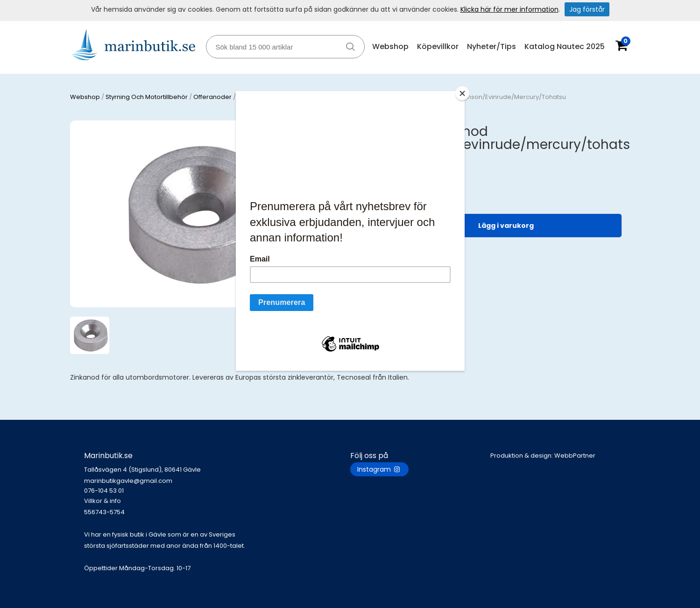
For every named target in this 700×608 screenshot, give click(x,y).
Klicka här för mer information (509, 9)
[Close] (462, 93)
